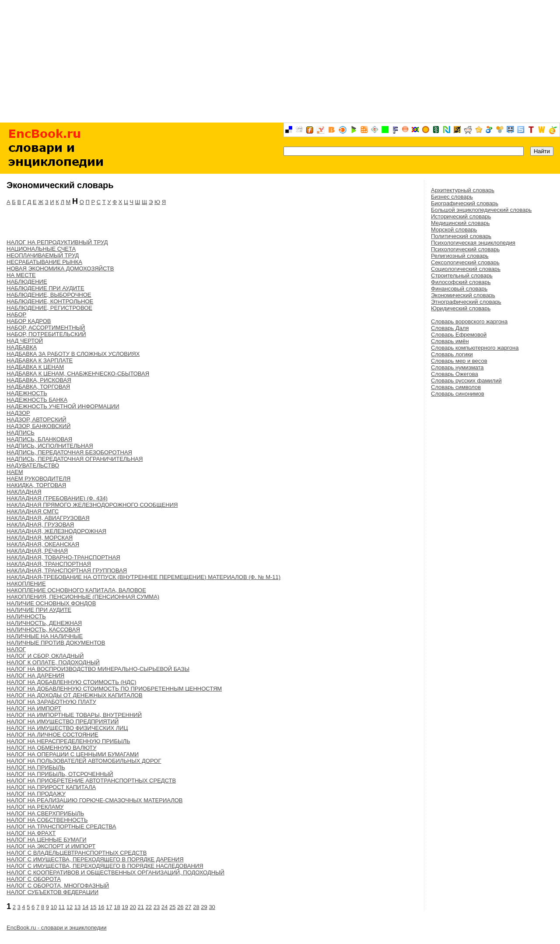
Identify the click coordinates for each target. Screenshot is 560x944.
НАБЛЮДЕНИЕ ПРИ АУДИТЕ (45, 288)
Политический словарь (461, 236)
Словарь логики (452, 354)
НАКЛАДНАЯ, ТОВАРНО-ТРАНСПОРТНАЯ (63, 557)
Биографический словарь (465, 203)
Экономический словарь (463, 295)
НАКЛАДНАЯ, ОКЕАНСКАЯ (43, 544)
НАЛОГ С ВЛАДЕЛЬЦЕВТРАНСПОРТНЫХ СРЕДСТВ (77, 853)
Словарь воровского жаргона (469, 321)
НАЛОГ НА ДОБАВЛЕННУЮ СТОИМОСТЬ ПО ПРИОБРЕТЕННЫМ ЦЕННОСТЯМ (114, 689)
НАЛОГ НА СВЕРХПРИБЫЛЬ (45, 813)
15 (93, 907)
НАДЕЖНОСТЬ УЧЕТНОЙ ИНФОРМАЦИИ (63, 406)
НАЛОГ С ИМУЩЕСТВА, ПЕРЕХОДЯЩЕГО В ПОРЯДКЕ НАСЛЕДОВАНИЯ (105, 866)
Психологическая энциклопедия (473, 243)
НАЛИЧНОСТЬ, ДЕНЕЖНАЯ (44, 623)
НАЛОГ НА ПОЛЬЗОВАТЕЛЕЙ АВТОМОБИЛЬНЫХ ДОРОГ (84, 761)
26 (180, 907)
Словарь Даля (450, 328)
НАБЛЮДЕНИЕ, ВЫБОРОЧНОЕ (49, 295)
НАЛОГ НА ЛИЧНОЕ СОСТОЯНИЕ (52, 735)
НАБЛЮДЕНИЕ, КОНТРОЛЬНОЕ (50, 301)
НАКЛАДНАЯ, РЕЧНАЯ (37, 551)
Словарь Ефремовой (459, 335)
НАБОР (16, 314)
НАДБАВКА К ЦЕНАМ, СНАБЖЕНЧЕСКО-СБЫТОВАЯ (78, 374)
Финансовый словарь (459, 289)
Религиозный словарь (460, 256)
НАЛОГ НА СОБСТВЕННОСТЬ (47, 820)
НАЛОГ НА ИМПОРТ (34, 708)
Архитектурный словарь (463, 190)
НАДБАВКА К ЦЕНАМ (35, 367)
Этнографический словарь (466, 302)
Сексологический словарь (465, 262)
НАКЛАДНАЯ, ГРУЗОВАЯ (40, 525)
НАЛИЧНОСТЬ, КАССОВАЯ (43, 630)
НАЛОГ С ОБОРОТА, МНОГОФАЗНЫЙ (58, 886)
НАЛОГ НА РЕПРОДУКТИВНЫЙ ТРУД (57, 242)
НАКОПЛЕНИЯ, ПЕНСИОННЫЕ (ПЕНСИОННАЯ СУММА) (83, 597)
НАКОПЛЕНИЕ (26, 584)
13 (77, 907)
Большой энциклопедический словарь (481, 210)
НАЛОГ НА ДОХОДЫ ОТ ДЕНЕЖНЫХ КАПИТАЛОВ (75, 695)
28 (196, 907)
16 (101, 907)
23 (157, 907)
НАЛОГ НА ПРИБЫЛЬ (36, 767)
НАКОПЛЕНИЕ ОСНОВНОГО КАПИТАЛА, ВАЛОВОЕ (76, 590)
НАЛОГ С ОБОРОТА (34, 879)
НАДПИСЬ (21, 433)
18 (117, 907)
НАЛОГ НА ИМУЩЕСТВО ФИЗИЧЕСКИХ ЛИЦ (67, 728)
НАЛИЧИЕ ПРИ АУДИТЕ (39, 610)
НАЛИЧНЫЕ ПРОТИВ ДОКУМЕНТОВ (56, 643)
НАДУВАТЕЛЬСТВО (33, 465)
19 (125, 907)
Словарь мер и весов (459, 361)
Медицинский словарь (460, 223)
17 (109, 907)
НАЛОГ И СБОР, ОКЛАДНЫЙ (45, 656)
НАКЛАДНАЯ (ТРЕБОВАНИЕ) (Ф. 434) (57, 498)
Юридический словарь (461, 308)
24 (164, 907)
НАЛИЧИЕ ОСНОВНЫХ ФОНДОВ (51, 603)
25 (172, 907)
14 (85, 907)
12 (70, 907)
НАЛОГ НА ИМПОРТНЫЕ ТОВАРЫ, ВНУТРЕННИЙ (74, 715)
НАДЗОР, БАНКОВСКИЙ (38, 426)
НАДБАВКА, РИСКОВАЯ (39, 380)
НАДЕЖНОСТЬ (27, 393)
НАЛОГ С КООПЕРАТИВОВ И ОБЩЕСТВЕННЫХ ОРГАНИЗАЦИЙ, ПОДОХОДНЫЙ (115, 872)
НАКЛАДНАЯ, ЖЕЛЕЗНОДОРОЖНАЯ (56, 531)
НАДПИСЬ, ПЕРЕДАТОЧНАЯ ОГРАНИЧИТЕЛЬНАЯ (75, 459)
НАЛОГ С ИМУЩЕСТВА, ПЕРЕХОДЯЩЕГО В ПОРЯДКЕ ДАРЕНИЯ (95, 859)
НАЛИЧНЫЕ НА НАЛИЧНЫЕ (45, 636)
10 (54, 907)
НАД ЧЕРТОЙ (25, 341)
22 (149, 907)
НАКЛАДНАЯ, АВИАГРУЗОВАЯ (48, 518)
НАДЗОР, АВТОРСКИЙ (37, 419)
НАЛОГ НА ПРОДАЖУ (36, 794)
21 (141, 907)
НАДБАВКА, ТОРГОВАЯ (38, 387)
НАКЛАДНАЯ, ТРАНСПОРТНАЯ (49, 564)
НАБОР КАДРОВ (29, 321)
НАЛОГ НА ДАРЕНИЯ (35, 676)
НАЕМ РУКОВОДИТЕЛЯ (38, 479)
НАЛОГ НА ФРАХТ (31, 833)
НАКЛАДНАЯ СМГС (33, 511)
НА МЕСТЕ (21, 275)
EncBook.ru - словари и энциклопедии (57, 928)
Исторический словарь (461, 216)
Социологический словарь (466, 269)
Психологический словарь (465, 249)
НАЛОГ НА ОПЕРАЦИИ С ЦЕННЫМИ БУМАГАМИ (73, 754)
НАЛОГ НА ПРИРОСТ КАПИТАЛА (51, 787)
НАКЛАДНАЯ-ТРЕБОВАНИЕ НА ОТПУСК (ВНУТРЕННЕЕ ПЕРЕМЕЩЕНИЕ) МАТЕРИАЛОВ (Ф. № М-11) (143, 577)
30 (212, 907)
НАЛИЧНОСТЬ (26, 616)
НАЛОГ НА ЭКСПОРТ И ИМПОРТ (51, 846)
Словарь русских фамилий (466, 381)
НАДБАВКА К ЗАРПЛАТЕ (40, 360)
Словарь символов (456, 387)
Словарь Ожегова (455, 374)
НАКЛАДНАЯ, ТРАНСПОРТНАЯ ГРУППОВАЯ (67, 570)
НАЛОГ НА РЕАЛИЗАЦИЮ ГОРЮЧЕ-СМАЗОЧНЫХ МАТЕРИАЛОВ (95, 800)
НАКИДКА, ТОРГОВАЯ (36, 485)
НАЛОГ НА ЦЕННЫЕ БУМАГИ (47, 840)
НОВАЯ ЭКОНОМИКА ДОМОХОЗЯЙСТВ (60, 268)
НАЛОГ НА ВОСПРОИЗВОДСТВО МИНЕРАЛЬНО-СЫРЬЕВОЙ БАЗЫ (98, 669)
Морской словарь (454, 230)
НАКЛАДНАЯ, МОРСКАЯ (40, 538)
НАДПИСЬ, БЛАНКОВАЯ (39, 439)
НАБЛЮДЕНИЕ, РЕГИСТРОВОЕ (49, 308)
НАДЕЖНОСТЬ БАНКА (37, 400)
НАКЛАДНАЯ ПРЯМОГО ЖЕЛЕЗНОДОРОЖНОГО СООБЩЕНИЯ (92, 505)
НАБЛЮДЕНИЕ (27, 282)
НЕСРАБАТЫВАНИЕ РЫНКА (44, 262)
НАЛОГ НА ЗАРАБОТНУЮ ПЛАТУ (51, 702)
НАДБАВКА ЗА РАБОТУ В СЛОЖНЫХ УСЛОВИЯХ (73, 354)
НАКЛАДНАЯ (24, 492)
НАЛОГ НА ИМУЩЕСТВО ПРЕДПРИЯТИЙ (63, 721)
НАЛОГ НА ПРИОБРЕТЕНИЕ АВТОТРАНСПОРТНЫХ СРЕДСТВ (91, 781)
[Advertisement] (280, 61)
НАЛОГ (16, 649)
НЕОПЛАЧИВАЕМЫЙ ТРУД (43, 255)
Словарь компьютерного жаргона (475, 348)
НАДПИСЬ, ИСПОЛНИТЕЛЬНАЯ (50, 446)
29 (204, 907)
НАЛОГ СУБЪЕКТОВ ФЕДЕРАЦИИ (52, 892)
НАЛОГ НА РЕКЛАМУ (35, 807)
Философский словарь (461, 282)
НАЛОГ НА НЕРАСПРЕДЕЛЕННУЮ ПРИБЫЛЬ (68, 741)
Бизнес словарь (452, 197)
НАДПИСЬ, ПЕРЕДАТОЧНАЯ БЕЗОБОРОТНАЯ (69, 452)
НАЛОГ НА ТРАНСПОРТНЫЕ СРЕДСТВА (61, 826)
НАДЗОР (18, 413)
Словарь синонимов (458, 394)
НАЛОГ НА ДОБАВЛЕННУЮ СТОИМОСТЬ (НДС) (72, 682)
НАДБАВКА (22, 347)
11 (62, 907)
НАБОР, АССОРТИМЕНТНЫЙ (46, 328)
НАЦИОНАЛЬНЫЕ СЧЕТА (41, 249)
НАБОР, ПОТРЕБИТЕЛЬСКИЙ (46, 334)
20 (133, 907)
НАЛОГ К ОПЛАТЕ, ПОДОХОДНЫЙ (53, 662)
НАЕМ (15, 472)
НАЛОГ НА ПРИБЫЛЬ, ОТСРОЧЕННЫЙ (60, 774)
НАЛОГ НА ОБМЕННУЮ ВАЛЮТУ (52, 748)
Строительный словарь (462, 275)
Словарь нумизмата (457, 367)
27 (188, 907)
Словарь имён (450, 341)
